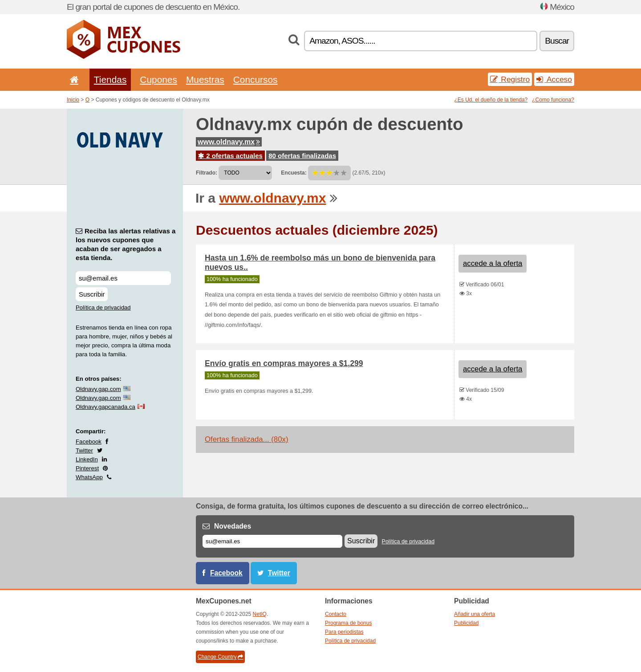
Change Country (220, 657)
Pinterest (87, 468)
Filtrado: (207, 173)
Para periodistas (344, 632)
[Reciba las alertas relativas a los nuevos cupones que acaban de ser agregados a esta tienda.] (123, 278)
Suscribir (92, 294)
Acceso (554, 79)
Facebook (89, 442)
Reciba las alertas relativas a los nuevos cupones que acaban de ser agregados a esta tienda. (126, 244)
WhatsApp (89, 477)
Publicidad (466, 623)
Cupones (158, 79)
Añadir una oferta (475, 614)
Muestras (205, 79)
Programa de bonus (348, 623)
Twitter (84, 450)
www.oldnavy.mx (229, 142)
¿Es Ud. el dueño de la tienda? (491, 100)
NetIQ (260, 614)
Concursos (256, 79)
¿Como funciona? (553, 100)
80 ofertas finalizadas (302, 156)
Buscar (557, 41)
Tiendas (110, 79)
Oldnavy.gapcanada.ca (105, 407)
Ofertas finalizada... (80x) (246, 439)
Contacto (336, 614)
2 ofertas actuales (230, 156)
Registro (510, 79)
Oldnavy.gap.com (98, 389)
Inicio (73, 100)
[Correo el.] (272, 541)
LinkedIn (87, 459)
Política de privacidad (103, 307)
